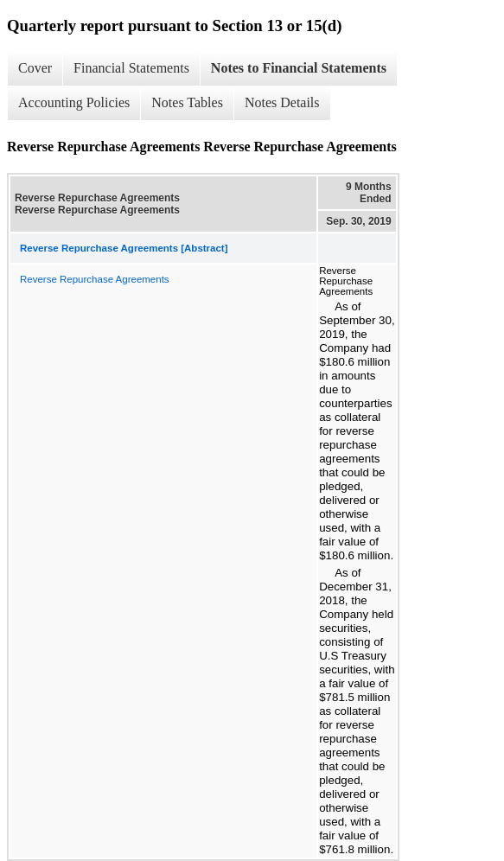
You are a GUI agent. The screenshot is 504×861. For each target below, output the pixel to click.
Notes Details (282, 102)
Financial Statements (131, 68)
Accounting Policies (74, 102)
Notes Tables (187, 102)
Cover (35, 68)
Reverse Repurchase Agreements (95, 279)
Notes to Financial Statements (299, 68)
